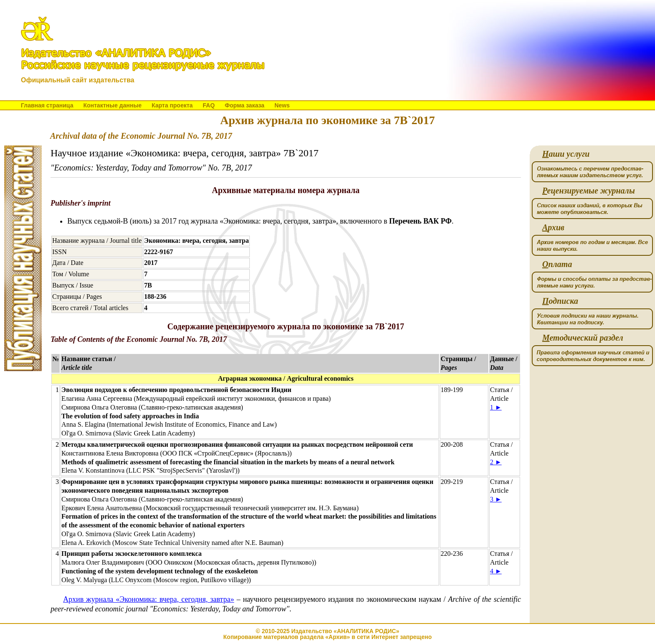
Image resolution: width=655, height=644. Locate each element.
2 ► (496, 462)
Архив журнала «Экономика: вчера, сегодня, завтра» (149, 599)
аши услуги (566, 154)
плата (557, 264)
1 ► (496, 407)
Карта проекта (172, 105)
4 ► (496, 571)
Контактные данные (112, 105)
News (282, 105)
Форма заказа (245, 105)
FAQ (209, 105)
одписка (560, 301)
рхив (553, 228)
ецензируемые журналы (589, 191)
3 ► (496, 499)
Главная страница (47, 105)
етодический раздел (583, 338)
